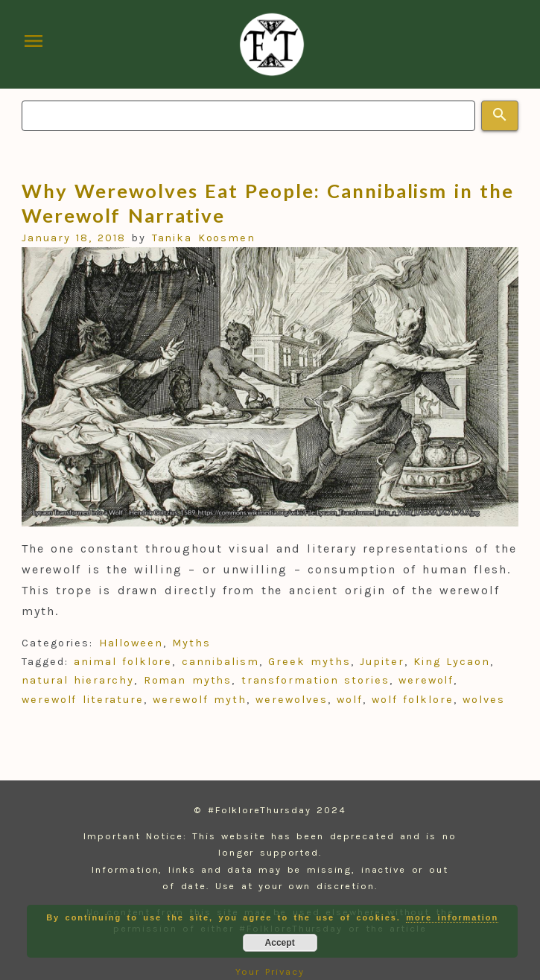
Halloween (131, 643)
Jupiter (382, 662)
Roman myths (188, 680)
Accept (280, 943)
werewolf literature (83, 700)
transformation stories (315, 680)
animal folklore (123, 662)
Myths (191, 643)
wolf (350, 700)
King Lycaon (452, 662)
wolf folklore (413, 700)
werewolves (291, 700)
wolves (484, 700)
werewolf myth (200, 700)
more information (452, 917)
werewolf (426, 680)
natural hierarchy (78, 680)
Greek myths (309, 662)
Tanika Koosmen (204, 238)
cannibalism (220, 662)
